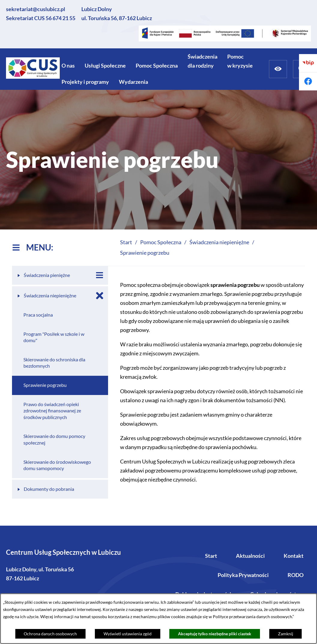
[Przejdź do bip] (308, 63)
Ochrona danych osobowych (50, 634)
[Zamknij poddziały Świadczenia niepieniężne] (100, 296)
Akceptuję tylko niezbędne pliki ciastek (215, 634)
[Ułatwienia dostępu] (278, 69)
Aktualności (250, 556)
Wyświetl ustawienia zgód (128, 634)
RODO (296, 575)
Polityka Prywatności (243, 575)
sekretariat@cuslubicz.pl (36, 9)
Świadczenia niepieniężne (219, 242)
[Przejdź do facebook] (308, 81)
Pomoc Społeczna (161, 242)
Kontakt (294, 556)
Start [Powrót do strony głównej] (126, 242)
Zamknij (286, 634)
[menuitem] (68, 65)
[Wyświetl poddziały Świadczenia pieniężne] (100, 275)
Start (211, 556)
